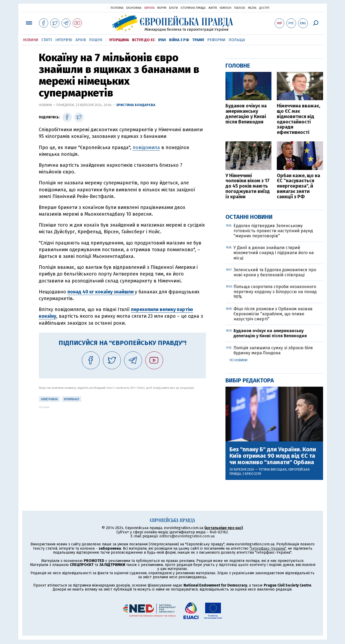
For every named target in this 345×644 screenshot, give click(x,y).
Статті (47, 40)
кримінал (72, 399)
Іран (162, 40)
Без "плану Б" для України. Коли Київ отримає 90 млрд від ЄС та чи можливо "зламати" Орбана (273, 456)
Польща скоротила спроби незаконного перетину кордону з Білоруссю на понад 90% (275, 292)
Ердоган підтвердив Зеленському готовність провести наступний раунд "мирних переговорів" (273, 231)
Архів (81, 40)
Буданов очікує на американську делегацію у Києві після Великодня (246, 114)
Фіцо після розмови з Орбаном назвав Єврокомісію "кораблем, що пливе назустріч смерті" (273, 314)
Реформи (216, 40)
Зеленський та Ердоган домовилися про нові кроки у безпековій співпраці (275, 272)
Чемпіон (225, 8)
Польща (237, 40)
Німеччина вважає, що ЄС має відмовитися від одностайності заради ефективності (298, 119)
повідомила (146, 148)
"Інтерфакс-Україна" (268, 548)
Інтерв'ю (64, 40)
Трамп (198, 40)
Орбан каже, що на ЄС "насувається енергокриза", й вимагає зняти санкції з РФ (298, 186)
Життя (213, 8)
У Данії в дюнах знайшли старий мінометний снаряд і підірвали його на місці (274, 253)
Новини (31, 40)
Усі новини (238, 360)
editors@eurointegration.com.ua (187, 536)
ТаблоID (240, 8)
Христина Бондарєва (136, 105)
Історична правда (193, 8)
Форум (162, 8)
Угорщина (119, 40)
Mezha (252, 8)
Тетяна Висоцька (273, 470)
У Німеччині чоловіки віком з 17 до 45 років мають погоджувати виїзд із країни (248, 186)
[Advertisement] (122, 446)
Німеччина (49, 399)
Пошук (96, 40)
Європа (149, 8)
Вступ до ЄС (143, 40)
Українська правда (90, 8)
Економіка (134, 8)
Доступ (264, 8)
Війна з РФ (179, 40)
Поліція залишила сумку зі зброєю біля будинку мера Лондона (273, 350)
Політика (117, 8)
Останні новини (249, 217)
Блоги (173, 8)
